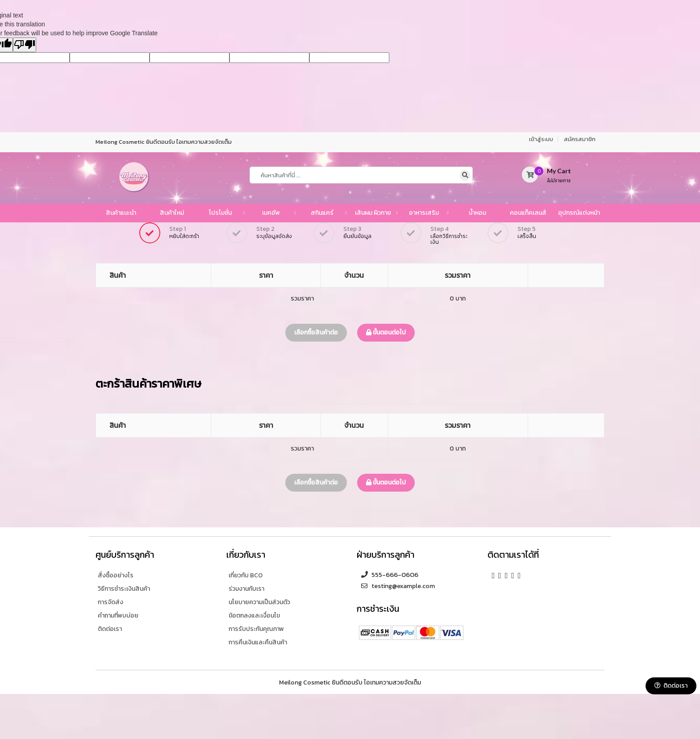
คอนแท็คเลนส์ (528, 213)
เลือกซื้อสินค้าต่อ (316, 332)
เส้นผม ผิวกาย (373, 213)
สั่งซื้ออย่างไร (116, 575)
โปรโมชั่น (220, 213)
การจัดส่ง (110, 602)
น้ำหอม (477, 213)
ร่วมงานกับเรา (246, 589)
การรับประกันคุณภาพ (256, 629)
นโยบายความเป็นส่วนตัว (259, 602)
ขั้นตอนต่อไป (386, 332)
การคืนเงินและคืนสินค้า (258, 642)
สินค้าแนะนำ (121, 213)
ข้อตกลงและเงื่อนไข (254, 616)
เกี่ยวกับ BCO (246, 575)
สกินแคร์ (322, 213)
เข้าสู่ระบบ (541, 139)
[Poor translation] (25, 45)
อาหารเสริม (424, 213)
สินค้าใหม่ (172, 213)
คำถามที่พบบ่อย (118, 616)
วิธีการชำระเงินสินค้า (124, 589)
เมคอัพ (271, 213)
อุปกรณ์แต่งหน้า (579, 213)
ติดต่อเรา (671, 686)
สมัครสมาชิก (580, 139)
